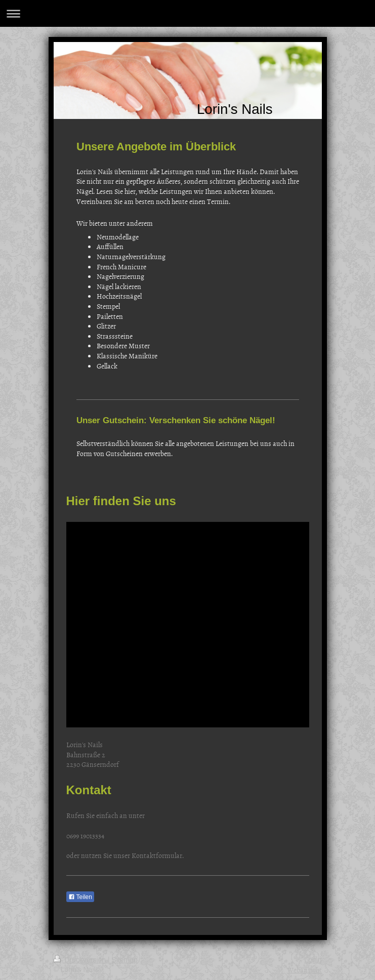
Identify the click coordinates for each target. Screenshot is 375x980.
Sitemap (125, 960)
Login (313, 960)
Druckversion (81, 960)
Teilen (80, 897)
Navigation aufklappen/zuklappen (187, 13)
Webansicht (304, 970)
